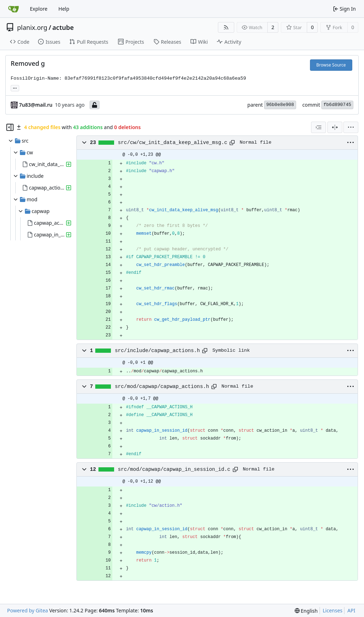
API (351, 610)
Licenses (333, 610)
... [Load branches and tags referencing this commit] (15, 87)
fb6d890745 (337, 105)
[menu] (351, 127)
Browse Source (331, 65)
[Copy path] (232, 143)
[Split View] (335, 127)
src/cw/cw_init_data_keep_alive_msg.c (173, 143)
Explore (39, 9)
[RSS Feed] (226, 27)
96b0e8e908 (280, 105)
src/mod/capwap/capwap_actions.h (162, 387)
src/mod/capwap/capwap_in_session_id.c (174, 469)
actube (63, 27)
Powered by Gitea (28, 610)
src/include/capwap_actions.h (157, 351)
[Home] (14, 9)
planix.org (32, 27)
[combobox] (318, 127)
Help (64, 9)
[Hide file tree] (10, 127)
